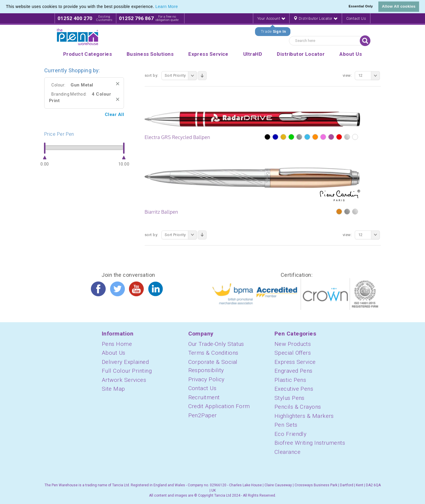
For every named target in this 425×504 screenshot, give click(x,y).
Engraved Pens (294, 371)
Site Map (113, 389)
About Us (114, 353)
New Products (293, 344)
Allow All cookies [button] (399, 6)
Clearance (287, 452)
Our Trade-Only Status (216, 344)
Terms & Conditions (213, 353)
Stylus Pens (290, 398)
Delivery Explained (125, 362)
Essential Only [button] (361, 6)
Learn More (167, 6)
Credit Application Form (219, 406)
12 (369, 76)
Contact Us (356, 18)
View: (347, 75)
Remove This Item (118, 84)
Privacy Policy (206, 379)
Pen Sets (286, 425)
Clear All (114, 114)
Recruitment (204, 397)
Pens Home (117, 344)
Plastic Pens (290, 380)
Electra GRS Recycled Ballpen (177, 137)
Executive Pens (294, 389)
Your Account (271, 18)
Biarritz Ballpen (161, 212)
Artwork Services (124, 380)
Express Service (295, 362)
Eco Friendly (290, 434)
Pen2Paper (203, 415)
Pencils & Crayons (298, 407)
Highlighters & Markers (304, 416)
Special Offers (293, 353)
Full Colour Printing (127, 371)
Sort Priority (181, 76)
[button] (180, 7)
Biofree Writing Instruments (310, 443)
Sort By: (152, 75)
